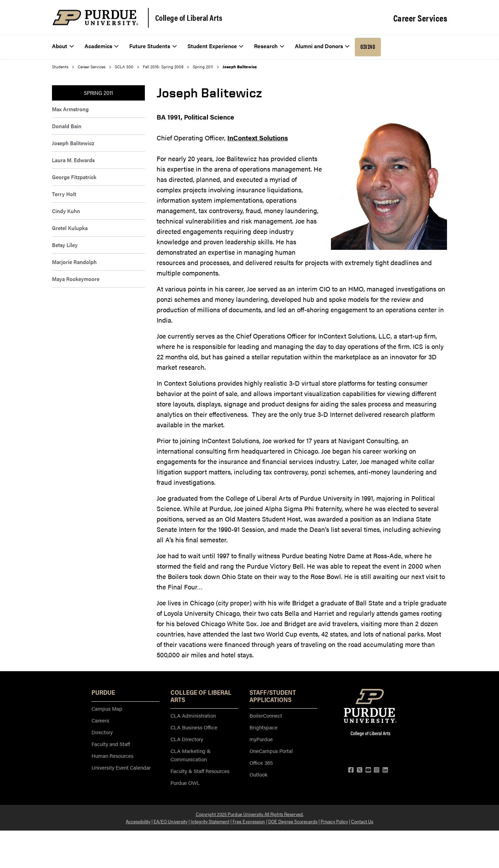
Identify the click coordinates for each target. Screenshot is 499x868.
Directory (102, 732)
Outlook (259, 774)
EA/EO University (170, 821)
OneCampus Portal (271, 751)
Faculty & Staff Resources (200, 771)
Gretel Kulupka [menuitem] (70, 228)
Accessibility (138, 821)
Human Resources (112, 756)
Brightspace (264, 727)
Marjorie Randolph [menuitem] (74, 262)
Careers (100, 720)
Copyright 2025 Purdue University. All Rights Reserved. (250, 814)
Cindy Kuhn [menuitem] (66, 211)
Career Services (420, 18)
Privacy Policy (334, 821)
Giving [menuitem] (368, 47)
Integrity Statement (210, 821)
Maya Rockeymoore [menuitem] (76, 279)
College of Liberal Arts (189, 18)
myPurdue (261, 739)
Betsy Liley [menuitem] (65, 245)
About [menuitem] (63, 46)
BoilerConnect (266, 715)
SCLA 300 (124, 67)
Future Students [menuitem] (153, 46)
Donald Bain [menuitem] (67, 126)
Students (60, 67)
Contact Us (362, 821)
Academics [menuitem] (102, 46)
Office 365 (261, 762)
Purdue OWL (185, 783)
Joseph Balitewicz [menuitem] (73, 143)
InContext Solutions (258, 138)
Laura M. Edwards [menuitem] (73, 160)
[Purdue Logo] (95, 17)
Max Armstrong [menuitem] (70, 109)
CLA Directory (187, 739)
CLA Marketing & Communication (191, 755)
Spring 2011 (203, 67)
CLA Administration (193, 715)
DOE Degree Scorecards (293, 821)
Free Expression (249, 821)
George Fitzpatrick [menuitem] (74, 177)
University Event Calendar (121, 767)
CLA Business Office (194, 727)
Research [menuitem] (269, 46)
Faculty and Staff (111, 744)
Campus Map (107, 708)
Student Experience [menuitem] (216, 46)
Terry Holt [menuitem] (64, 194)
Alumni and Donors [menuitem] (322, 46)
